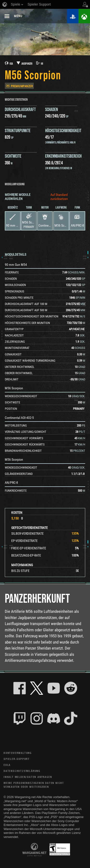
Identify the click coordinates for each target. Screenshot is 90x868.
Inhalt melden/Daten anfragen (28, 777)
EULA (7, 765)
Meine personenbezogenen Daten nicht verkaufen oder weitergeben (34, 785)
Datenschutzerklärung (22, 771)
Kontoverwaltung (18, 753)
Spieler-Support (17, 759)
